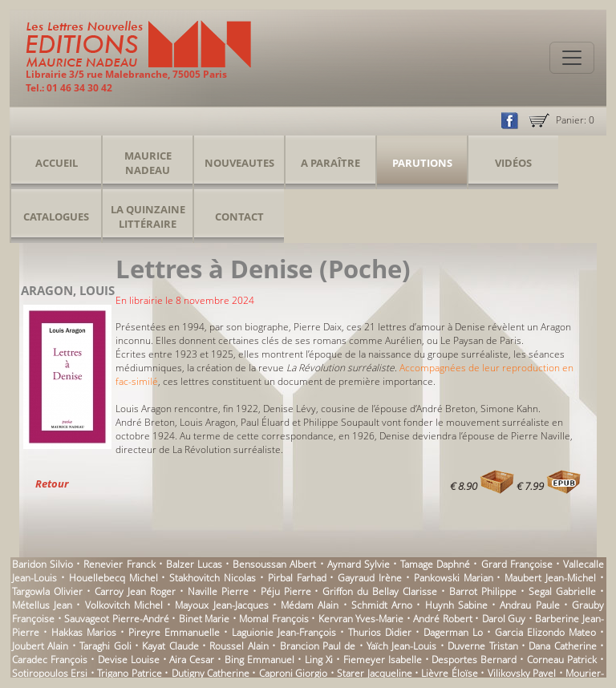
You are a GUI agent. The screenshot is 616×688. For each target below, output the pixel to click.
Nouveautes (239, 163)
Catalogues (56, 217)
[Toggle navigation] (572, 58)
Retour (52, 484)
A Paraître (330, 163)
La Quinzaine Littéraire (148, 217)
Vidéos (513, 163)
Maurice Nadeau (148, 163)
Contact (239, 217)
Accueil (57, 163)
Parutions (422, 163)
